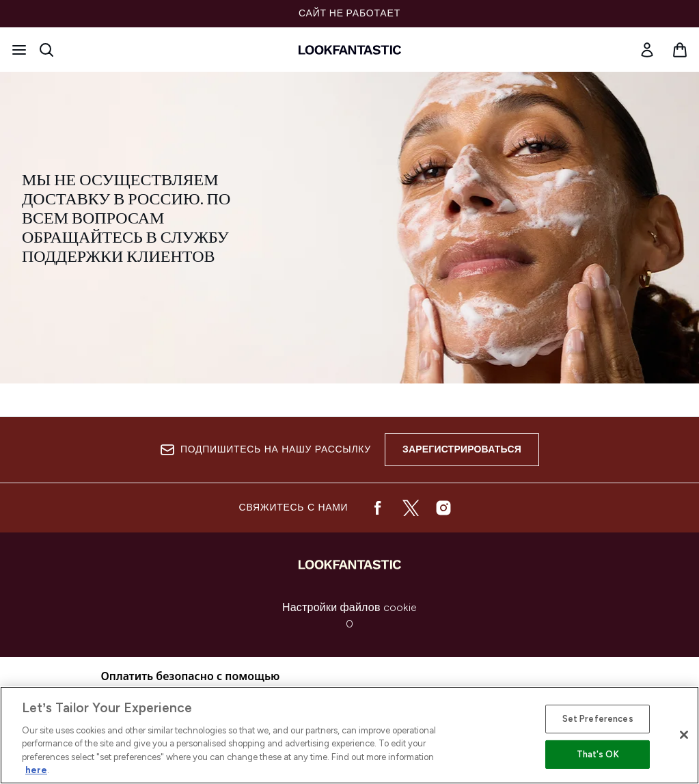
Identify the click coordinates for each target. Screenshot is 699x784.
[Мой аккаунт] (647, 50)
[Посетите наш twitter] (411, 508)
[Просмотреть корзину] (680, 50)
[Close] (684, 735)
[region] (349, 735)
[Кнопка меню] (19, 50)
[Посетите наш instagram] (443, 508)
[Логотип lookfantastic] (350, 50)
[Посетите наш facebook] (378, 508)
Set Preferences (598, 719)
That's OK (598, 754)
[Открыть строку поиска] (46, 50)
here (36, 770)
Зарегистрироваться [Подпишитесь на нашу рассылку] (462, 449)
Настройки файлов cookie (349, 607)
